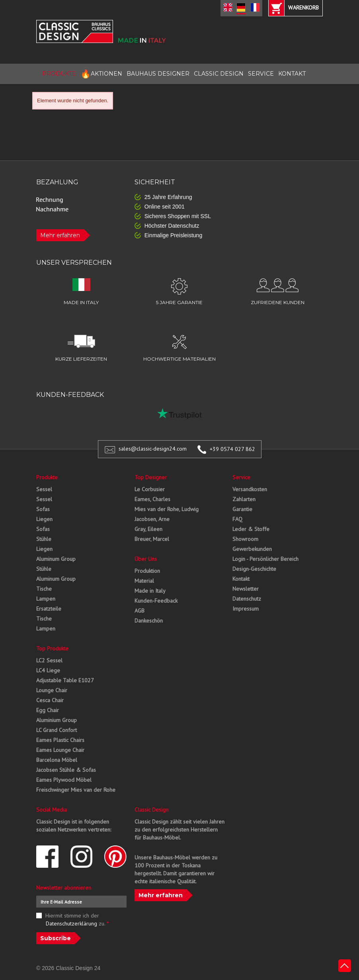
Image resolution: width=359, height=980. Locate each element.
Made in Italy (150, 591)
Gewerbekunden (252, 549)
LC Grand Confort (57, 730)
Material (144, 581)
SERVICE (261, 74)
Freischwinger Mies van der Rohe (76, 790)
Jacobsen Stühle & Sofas (66, 770)
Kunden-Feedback (156, 601)
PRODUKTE (59, 74)
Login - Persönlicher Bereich (265, 559)
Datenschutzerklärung (71, 923)
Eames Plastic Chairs (60, 740)
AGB (140, 611)
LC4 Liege (48, 670)
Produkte (47, 477)
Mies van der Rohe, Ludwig (167, 509)
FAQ (237, 519)
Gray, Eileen (148, 529)
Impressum (246, 609)
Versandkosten (250, 489)
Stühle (44, 539)
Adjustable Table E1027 (65, 680)
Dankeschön (149, 621)
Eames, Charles (152, 499)
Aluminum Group (56, 559)
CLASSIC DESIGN (219, 74)
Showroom (245, 539)
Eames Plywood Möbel (64, 780)
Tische (44, 589)
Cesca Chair (50, 700)
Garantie (242, 509)
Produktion (147, 571)
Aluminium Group (57, 720)
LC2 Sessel (49, 660)
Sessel (44, 489)
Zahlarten (244, 499)
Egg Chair (48, 710)
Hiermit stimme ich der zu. (77, 919)
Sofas (43, 509)
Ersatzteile (49, 609)
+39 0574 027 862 (232, 449)
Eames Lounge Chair (60, 750)
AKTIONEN (101, 74)
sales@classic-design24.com (153, 449)
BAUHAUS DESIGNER (158, 74)
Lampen (46, 599)
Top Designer (151, 477)
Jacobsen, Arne (152, 519)
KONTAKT (292, 74)
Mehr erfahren (60, 235)
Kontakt (241, 579)
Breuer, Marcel (152, 539)
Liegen (44, 519)
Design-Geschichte (254, 569)
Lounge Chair (52, 690)
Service (241, 477)
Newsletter (246, 589)
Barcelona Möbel (57, 760)
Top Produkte (52, 648)
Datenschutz (247, 599)
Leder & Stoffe (251, 529)
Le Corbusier (150, 489)
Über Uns (146, 559)
